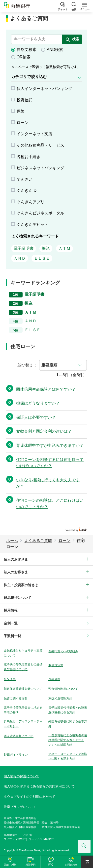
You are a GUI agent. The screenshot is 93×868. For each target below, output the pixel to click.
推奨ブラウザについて (20, 807)
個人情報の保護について (21, 776)
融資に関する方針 (16, 699)
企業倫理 (54, 679)
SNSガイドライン (16, 755)
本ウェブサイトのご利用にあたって (30, 797)
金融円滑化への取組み (63, 651)
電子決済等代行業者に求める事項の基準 (23, 710)
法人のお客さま (16, 572)
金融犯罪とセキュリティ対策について (23, 653)
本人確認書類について (19, 736)
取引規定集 (56, 665)
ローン (64, 541)
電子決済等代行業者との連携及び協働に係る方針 (68, 710)
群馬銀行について (18, 598)
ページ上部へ (87, 862)
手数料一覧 (12, 636)
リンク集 (10, 679)
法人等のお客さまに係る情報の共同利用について (39, 786)
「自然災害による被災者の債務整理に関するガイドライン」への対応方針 (68, 740)
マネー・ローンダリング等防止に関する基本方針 (68, 756)
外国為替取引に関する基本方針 (68, 724)
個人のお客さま (16, 559)
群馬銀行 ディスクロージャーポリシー (23, 724)
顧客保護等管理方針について (23, 689)
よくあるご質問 (38, 541)
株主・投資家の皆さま (21, 585)
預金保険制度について (63, 689)
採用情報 (11, 610)
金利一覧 (11, 623)
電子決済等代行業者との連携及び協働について (23, 667)
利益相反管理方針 (60, 699)
